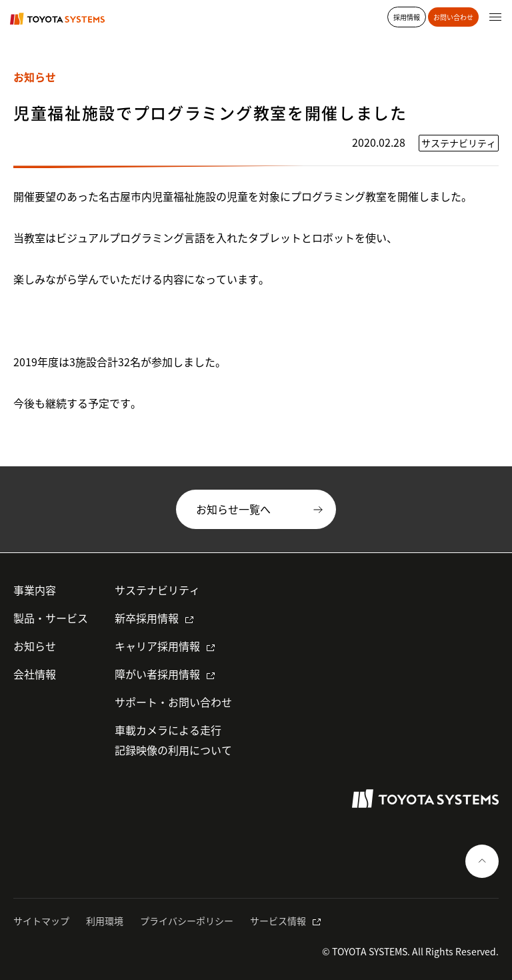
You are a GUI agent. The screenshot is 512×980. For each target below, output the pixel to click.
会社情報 (35, 674)
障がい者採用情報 (157, 674)
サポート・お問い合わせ (173, 702)
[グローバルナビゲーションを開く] (495, 17)
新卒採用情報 (147, 618)
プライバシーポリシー (187, 921)
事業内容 (35, 590)
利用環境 (105, 921)
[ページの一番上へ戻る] (482, 861)
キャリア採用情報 (157, 646)
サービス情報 (278, 921)
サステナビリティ (157, 590)
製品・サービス (51, 618)
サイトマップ (41, 921)
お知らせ (35, 646)
